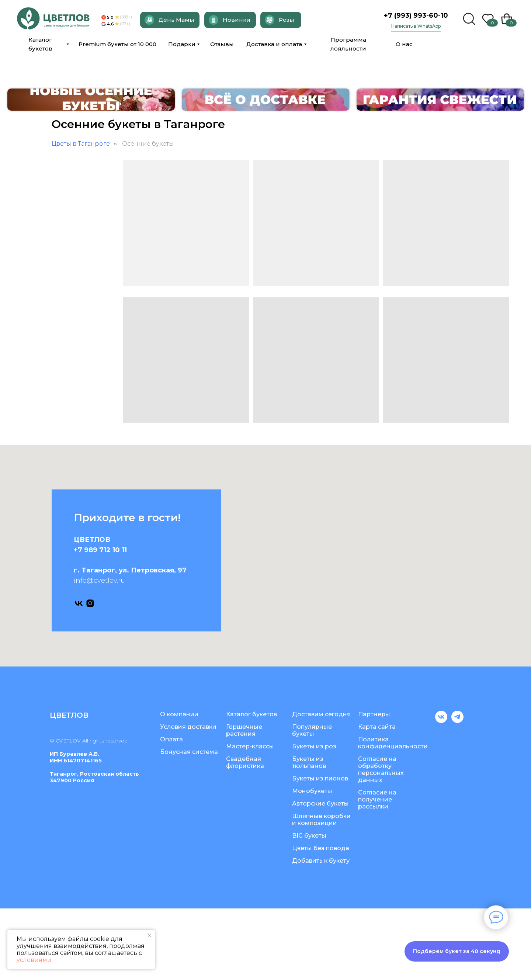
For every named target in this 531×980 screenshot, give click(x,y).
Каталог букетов (251, 786)
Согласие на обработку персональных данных (381, 841)
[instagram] (90, 675)
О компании (179, 786)
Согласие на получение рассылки (377, 871)
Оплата (171, 811)
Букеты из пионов (320, 850)
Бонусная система (189, 823)
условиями (34, 960)
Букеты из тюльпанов (309, 834)
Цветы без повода (321, 920)
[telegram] (457, 792)
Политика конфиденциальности (393, 814)
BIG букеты (309, 907)
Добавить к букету (321, 932)
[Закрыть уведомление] (149, 935)
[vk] (79, 675)
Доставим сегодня (321, 786)
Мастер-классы (250, 818)
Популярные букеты (312, 802)
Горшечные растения (244, 802)
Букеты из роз (314, 818)
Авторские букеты (320, 875)
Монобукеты (312, 863)
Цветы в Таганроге (81, 215)
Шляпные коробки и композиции (321, 891)
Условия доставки (188, 798)
